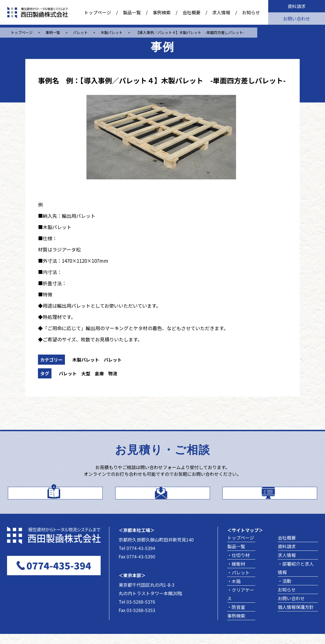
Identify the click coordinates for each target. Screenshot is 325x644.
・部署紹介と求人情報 (296, 578)
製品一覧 (132, 12)
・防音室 (236, 617)
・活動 (285, 591)
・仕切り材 (238, 565)
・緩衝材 (236, 574)
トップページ (98, 12)
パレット (113, 360)
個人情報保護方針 (296, 617)
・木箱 (234, 591)
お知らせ (251, 12)
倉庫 (99, 373)
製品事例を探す (278, 497)
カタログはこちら (63, 497)
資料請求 (297, 6)
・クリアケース (241, 604)
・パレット (238, 583)
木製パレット (86, 360)
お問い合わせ (297, 19)
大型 (86, 373)
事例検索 (162, 12)
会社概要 (191, 12)
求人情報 (221, 12)
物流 (113, 373)
